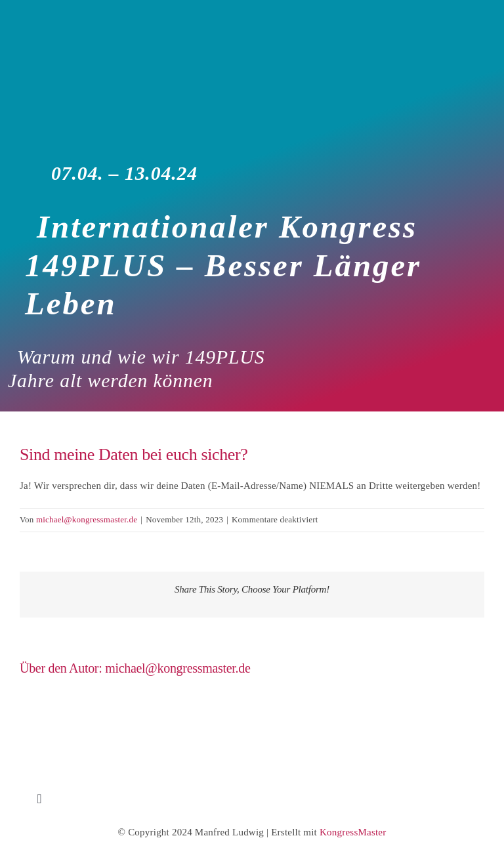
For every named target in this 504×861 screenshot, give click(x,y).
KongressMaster (353, 832)
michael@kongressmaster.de (87, 519)
